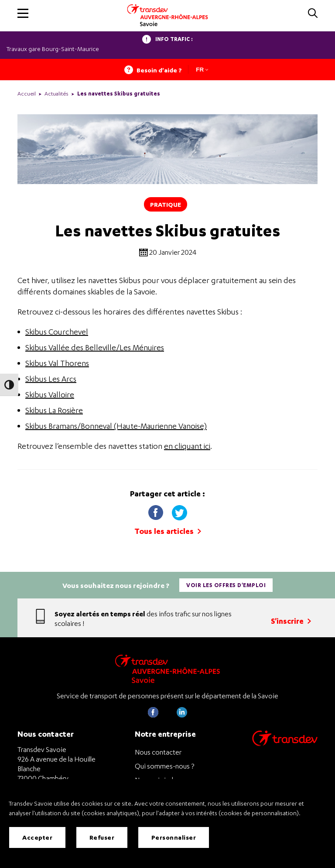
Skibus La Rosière (54, 410)
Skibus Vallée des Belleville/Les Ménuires (95, 347)
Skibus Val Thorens (57, 363)
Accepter (37, 837)
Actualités (56, 94)
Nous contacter (158, 752)
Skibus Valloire (50, 395)
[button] (23, 13)
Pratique (166, 204)
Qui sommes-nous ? (164, 766)
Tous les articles (168, 531)
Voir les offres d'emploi (226, 585)
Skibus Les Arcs (51, 379)
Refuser (102, 837)
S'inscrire (291, 621)
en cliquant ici (187, 446)
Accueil (27, 94)
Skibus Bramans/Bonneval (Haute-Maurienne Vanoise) (116, 426)
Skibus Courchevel (57, 332)
